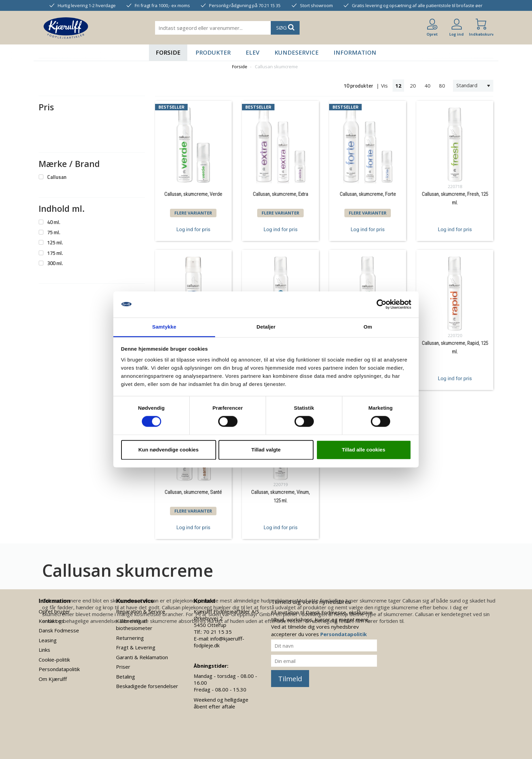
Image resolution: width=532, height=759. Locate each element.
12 (398, 86)
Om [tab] (368, 327)
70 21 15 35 (217, 632)
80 (442, 86)
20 (413, 86)
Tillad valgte (266, 450)
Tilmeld (290, 679)
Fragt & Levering (136, 647)
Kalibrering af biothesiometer (134, 624)
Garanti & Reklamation (142, 657)
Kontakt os (51, 621)
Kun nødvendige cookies (169, 450)
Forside (168, 52)
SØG (285, 27)
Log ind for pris (193, 229)
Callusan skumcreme (276, 67)
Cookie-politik (54, 660)
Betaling (126, 677)
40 (427, 86)
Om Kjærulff (53, 679)
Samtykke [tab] (164, 327)
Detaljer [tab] (266, 327)
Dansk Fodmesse (59, 630)
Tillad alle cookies (363, 450)
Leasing (48, 640)
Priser (123, 667)
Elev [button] (253, 52)
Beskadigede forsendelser (147, 686)
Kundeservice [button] (297, 52)
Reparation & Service (141, 611)
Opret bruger (54, 611)
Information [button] (355, 52)
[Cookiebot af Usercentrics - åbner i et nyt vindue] (382, 304)
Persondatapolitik (59, 669)
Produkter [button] (213, 52)
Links (44, 650)
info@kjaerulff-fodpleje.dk (219, 642)
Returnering (130, 638)
